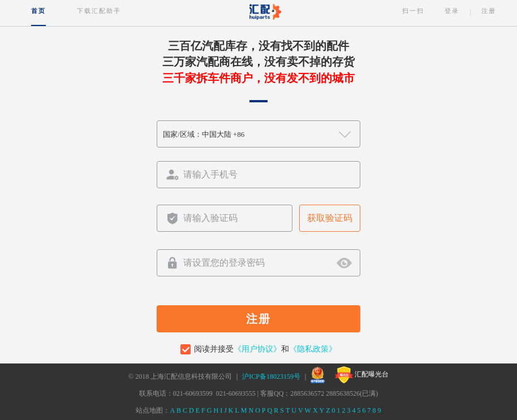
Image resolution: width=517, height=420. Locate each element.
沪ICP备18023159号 (271, 376)
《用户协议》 (257, 349)
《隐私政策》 (313, 349)
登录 (452, 11)
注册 (489, 11)
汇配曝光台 (362, 375)
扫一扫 (413, 11)
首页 (38, 11)
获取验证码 (330, 218)
